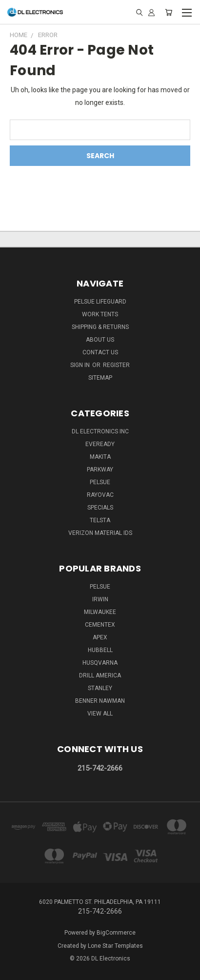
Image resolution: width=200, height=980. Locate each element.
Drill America (100, 675)
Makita (100, 457)
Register (116, 365)
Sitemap (100, 378)
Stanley (100, 688)
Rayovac (100, 495)
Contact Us (100, 352)
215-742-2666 (100, 768)
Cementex (100, 625)
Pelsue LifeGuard (100, 302)
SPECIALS (100, 508)
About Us (100, 340)
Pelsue (100, 482)
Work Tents (100, 314)
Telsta (100, 520)
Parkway (100, 470)
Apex (100, 637)
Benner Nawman (100, 701)
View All (100, 714)
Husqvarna (100, 663)
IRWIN (100, 599)
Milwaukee (100, 612)
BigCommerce (116, 933)
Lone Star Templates (115, 946)
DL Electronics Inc (100, 431)
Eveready (100, 444)
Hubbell (100, 650)
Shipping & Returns (100, 327)
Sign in (81, 365)
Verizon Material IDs (100, 533)
